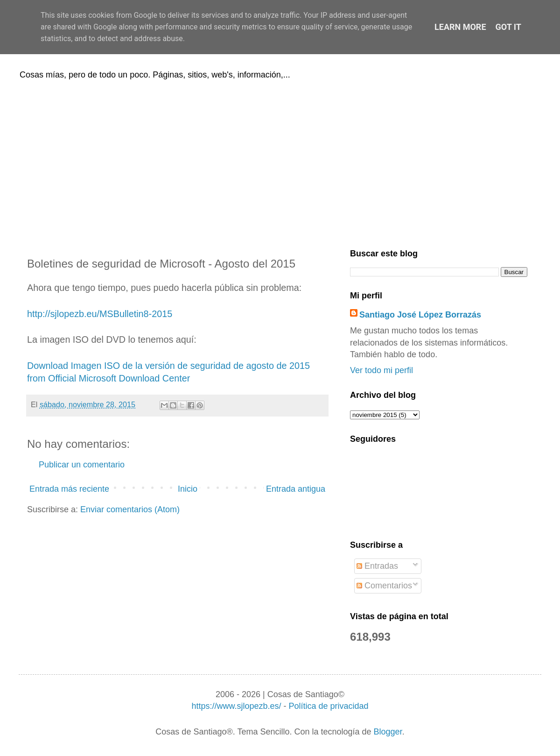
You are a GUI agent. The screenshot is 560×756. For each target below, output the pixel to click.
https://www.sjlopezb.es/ (236, 706)
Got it (508, 27)
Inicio (188, 489)
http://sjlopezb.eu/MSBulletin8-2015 (100, 314)
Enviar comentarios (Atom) (130, 509)
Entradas (377, 566)
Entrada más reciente (69, 489)
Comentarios (384, 586)
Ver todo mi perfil (381, 370)
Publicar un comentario (82, 465)
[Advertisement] (280, 163)
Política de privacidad (328, 706)
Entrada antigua (296, 489)
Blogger (388, 732)
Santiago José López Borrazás (420, 315)
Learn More (460, 27)
